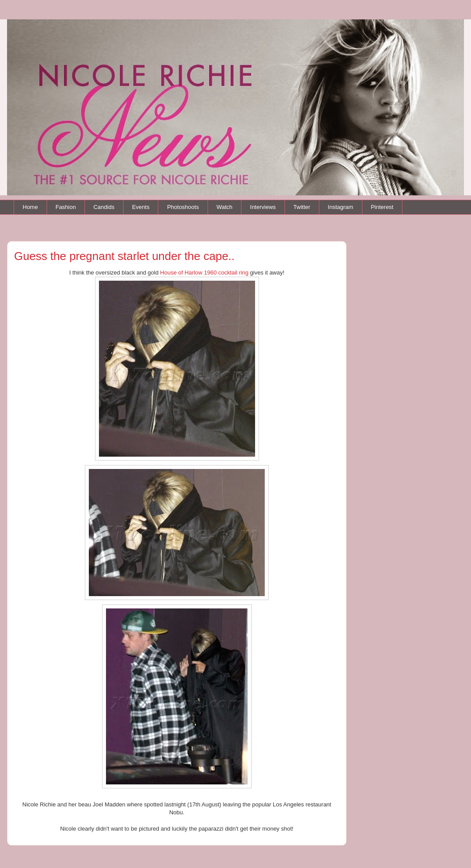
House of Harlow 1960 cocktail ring (204, 273)
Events (141, 207)
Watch (224, 207)
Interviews (263, 207)
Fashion (66, 207)
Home (31, 207)
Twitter (302, 207)
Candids (104, 207)
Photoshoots (183, 207)
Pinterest (382, 207)
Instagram (340, 207)
